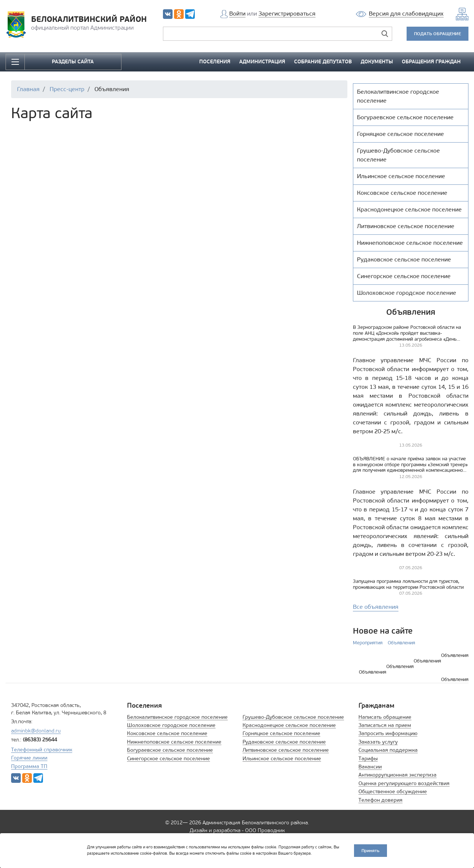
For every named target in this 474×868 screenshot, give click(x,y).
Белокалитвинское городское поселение (177, 717)
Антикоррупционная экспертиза (398, 775)
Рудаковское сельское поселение (284, 742)
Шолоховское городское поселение (171, 725)
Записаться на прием (385, 725)
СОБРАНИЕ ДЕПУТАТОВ (323, 62)
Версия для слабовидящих (406, 14)
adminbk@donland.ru (36, 731)
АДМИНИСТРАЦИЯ (262, 62)
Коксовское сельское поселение (167, 733)
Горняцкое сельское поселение (281, 733)
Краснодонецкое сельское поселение (289, 725)
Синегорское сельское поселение (168, 759)
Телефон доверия (380, 800)
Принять (370, 850)
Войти (237, 14)
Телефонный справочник (42, 750)
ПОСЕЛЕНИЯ (215, 62)
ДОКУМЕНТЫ (377, 62)
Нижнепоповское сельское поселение (174, 742)
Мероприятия (368, 643)
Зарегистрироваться (287, 14)
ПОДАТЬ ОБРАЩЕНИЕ (438, 34)
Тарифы (368, 759)
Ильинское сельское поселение (282, 759)
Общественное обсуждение (393, 792)
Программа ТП (29, 766)
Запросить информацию (388, 733)
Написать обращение (385, 717)
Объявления (401, 643)
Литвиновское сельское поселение (286, 750)
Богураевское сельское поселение (170, 750)
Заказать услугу (378, 742)
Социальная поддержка (388, 750)
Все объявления (376, 607)
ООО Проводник (265, 830)
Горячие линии (29, 758)
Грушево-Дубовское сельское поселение (293, 717)
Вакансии (370, 767)
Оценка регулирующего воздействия (404, 783)
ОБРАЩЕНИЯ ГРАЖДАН (431, 62)
